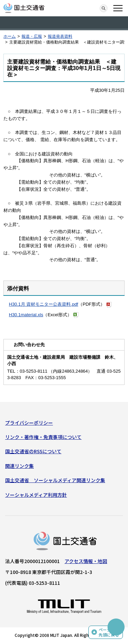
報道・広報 (32, 36)
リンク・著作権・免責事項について (43, 437)
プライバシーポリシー (29, 423)
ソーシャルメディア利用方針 (36, 495)
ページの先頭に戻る (109, 632)
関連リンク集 (19, 466)
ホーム (10, 36)
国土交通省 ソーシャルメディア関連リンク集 (55, 480)
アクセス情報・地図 (86, 561)
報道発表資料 (60, 36)
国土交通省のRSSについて (33, 451)
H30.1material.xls (26, 315)
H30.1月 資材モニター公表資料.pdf (44, 304)
